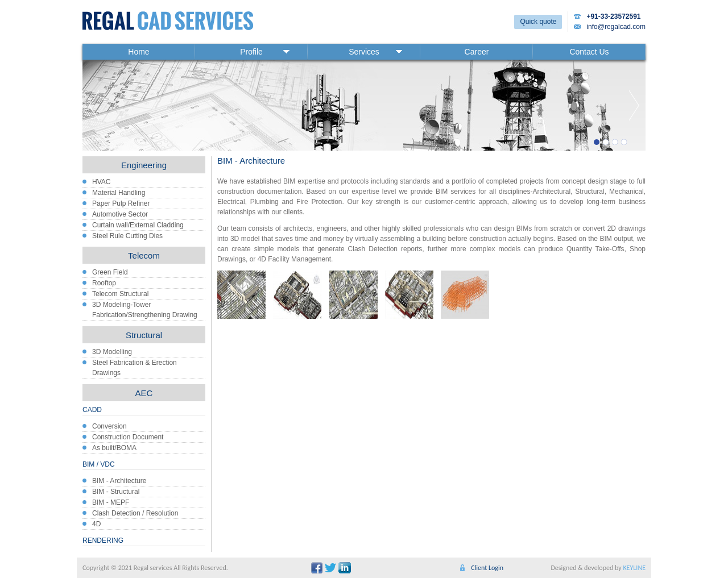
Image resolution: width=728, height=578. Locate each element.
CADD (92, 410)
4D (96, 524)
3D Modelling (112, 352)
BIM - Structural (116, 492)
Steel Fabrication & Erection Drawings (135, 368)
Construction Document (128, 437)
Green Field (110, 272)
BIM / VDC (99, 464)
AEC (144, 393)
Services (364, 52)
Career (477, 52)
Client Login (487, 568)
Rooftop (104, 283)
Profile (251, 52)
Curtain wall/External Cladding (138, 225)
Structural (144, 335)
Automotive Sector (120, 214)
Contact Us (589, 52)
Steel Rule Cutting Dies (127, 236)
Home (138, 52)
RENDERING (103, 540)
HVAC (101, 182)
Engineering (144, 165)
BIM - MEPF (111, 502)
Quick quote (538, 22)
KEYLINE (634, 568)
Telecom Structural (120, 294)
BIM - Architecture (119, 481)
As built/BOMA (114, 448)
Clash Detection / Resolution (135, 513)
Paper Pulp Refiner (121, 203)
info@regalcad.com (616, 27)
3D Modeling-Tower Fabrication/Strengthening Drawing (145, 310)
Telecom (144, 255)
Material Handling (119, 193)
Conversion (109, 426)
